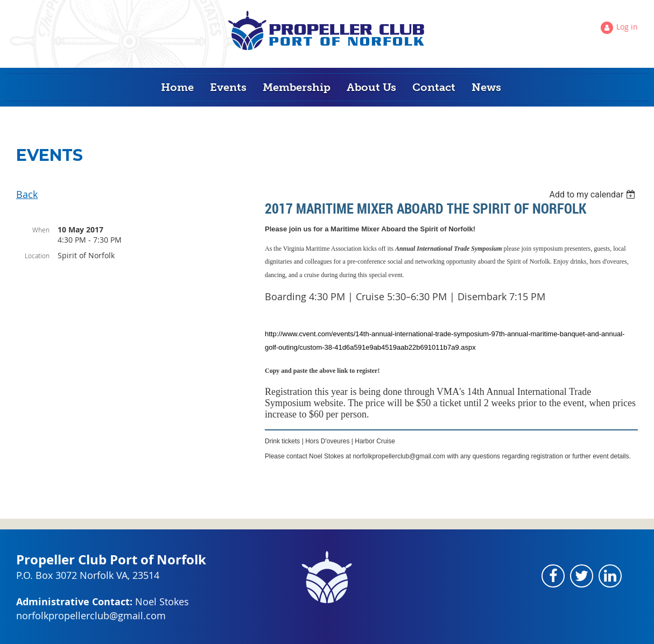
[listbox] (593, 194)
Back (27, 194)
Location (37, 256)
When (41, 230)
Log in (627, 27)
